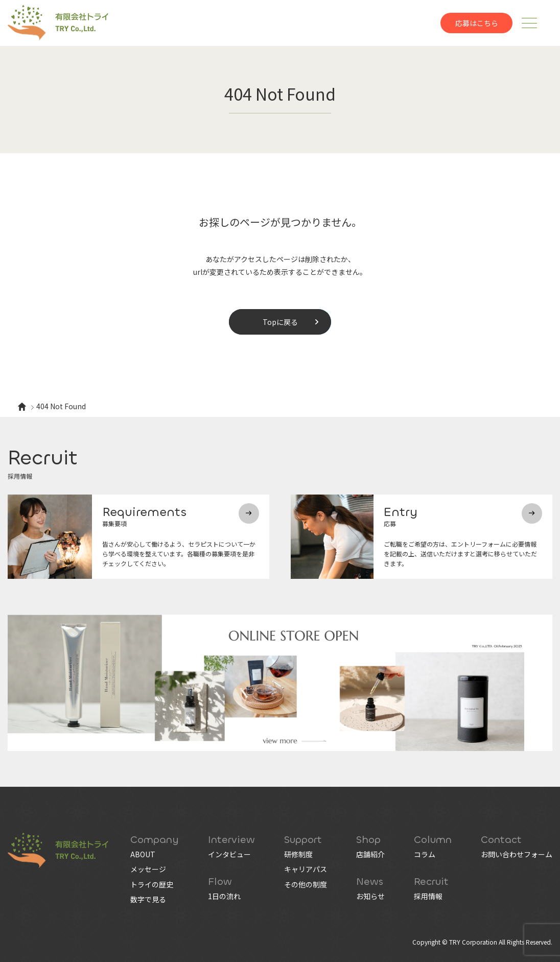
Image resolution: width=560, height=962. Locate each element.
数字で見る (148, 899)
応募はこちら (477, 23)
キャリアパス (306, 869)
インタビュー (229, 854)
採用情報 (428, 896)
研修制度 (298, 854)
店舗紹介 (370, 854)
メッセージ (148, 869)
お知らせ (370, 896)
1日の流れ (224, 896)
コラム (425, 854)
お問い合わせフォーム (517, 854)
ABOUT (143, 854)
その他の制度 (306, 884)
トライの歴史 (152, 884)
